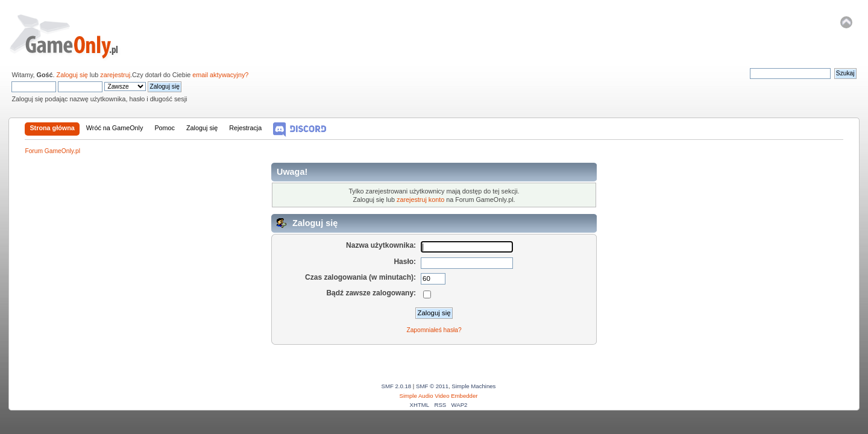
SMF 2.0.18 (397, 386)
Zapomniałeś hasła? (434, 330)
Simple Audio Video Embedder (439, 396)
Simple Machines (473, 386)
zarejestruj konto (420, 200)
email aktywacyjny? (220, 75)
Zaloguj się (72, 75)
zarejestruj (115, 75)
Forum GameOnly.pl (72, 36)
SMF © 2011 (432, 386)
